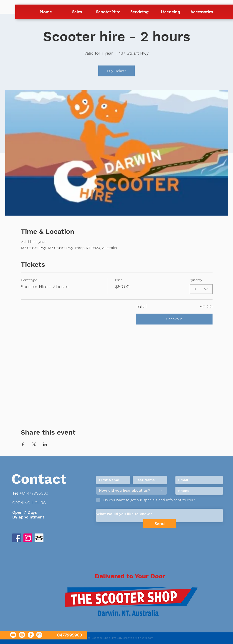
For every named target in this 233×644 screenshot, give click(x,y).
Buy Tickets (117, 71)
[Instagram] (22, 635)
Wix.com (148, 638)
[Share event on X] (34, 444)
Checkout (174, 319)
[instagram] (28, 538)
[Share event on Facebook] (23, 444)
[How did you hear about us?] (132, 491)
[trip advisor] (39, 538)
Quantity (196, 280)
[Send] (160, 524)
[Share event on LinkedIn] (45, 444)
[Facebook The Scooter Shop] (31, 635)
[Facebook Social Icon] (17, 538)
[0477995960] (43, 635)
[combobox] (201, 289)
